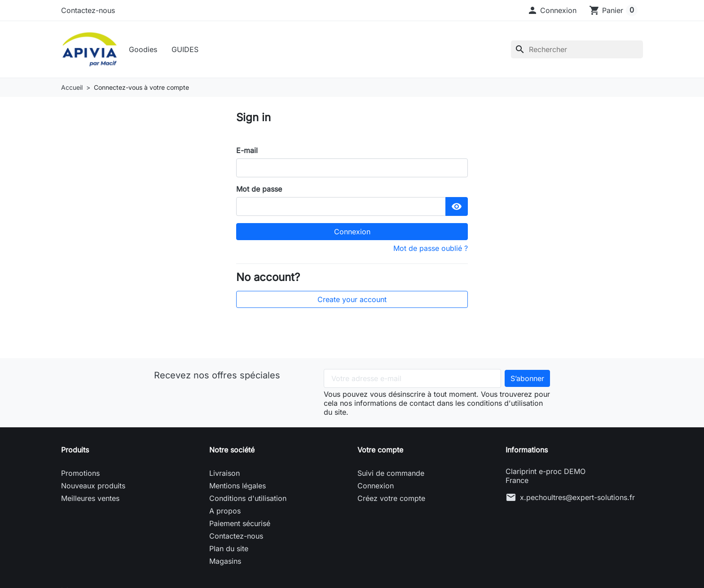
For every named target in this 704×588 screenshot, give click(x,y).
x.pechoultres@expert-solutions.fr (577, 500)
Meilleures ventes (90, 500)
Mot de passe (259, 191)
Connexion (352, 233)
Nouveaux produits (93, 488)
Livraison (224, 475)
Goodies (145, 50)
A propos (225, 513)
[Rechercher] (577, 50)
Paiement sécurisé (240, 526)
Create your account (352, 302)
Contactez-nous (88, 10)
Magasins (225, 563)
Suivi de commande (391, 475)
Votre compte (380, 452)
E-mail (247, 152)
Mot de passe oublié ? (431, 250)
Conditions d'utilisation (248, 500)
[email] (352, 170)
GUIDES (187, 50)
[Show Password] (457, 208)
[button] (552, 10)
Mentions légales (238, 488)
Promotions (80, 475)
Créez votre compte (391, 500)
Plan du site (229, 551)
